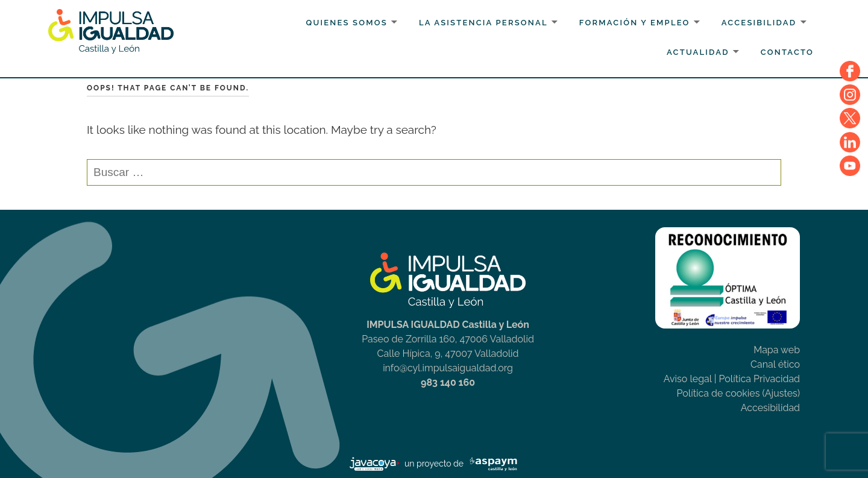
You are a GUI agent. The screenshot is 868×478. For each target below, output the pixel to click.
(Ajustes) (781, 393)
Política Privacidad (759, 379)
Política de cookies (719, 393)
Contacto (787, 52)
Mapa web (777, 350)
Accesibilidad (759, 23)
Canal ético (775, 364)
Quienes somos (347, 23)
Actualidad (698, 52)
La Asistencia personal (483, 23)
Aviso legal (688, 379)
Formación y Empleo (635, 23)
